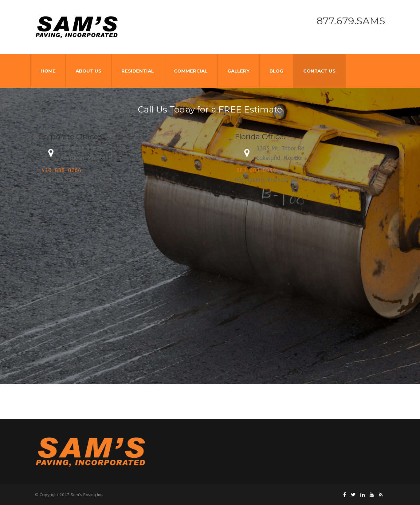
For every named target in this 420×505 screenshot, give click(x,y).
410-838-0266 (61, 170)
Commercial (191, 71)
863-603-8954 (256, 170)
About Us (88, 71)
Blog (276, 71)
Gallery (238, 71)
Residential (138, 71)
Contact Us (319, 71)
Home (48, 71)
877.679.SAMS (351, 21)
